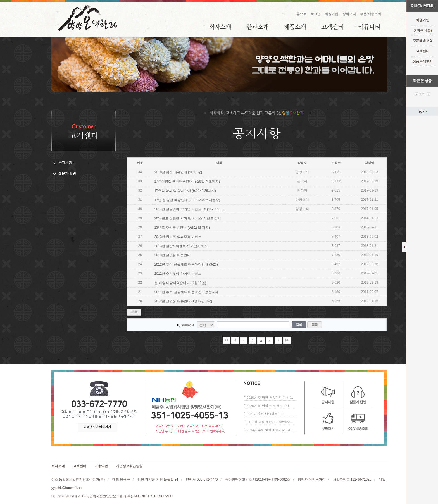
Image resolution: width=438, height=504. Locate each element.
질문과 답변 (67, 173)
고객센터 (422, 51)
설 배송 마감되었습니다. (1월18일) (180, 283)
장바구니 (349, 14)
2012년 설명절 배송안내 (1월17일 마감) (184, 301)
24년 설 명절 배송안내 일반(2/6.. (270, 422)
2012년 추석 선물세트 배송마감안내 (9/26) (186, 264)
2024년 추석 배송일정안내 (265, 414)
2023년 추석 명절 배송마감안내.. (270, 430)
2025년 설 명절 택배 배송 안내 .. (270, 406)
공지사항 (65, 163)
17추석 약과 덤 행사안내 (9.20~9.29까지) (185, 191)
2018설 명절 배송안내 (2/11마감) (179, 172)
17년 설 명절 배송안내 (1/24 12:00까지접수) (187, 200)
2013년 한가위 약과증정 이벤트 (178, 237)
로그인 (316, 14)
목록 (134, 312)
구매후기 (328, 421)
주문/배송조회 (371, 14)
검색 (299, 325)
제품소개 (295, 27)
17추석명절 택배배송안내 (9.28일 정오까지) (187, 181)
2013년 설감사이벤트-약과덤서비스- (181, 246)
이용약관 (101, 466)
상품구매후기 (422, 61)
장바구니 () (422, 30)
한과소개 (257, 27)
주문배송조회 (422, 41)
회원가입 (422, 20)
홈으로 (301, 14)
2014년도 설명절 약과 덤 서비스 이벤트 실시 (188, 218)
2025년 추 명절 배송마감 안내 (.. (270, 397)
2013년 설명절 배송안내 (172, 255)
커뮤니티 (369, 27)
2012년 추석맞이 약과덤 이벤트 (178, 274)
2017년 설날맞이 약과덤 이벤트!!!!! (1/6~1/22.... (190, 209)
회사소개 (220, 27)
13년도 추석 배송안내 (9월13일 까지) (182, 228)
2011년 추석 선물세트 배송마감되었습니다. (187, 292)
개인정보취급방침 (129, 466)
